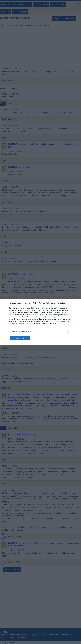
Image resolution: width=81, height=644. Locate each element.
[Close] (77, 303)
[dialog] (40, 322)
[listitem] (40, 332)
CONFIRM (20, 338)
